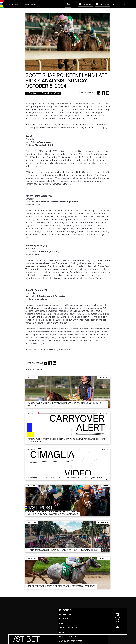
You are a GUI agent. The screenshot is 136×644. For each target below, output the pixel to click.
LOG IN (126, 4)
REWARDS (35, 4)
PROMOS (25, 4)
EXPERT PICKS (13, 4)
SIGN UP (117, 4)
